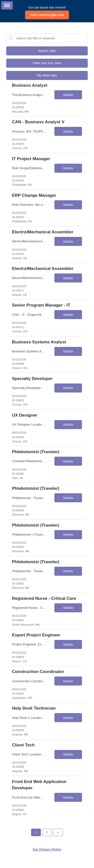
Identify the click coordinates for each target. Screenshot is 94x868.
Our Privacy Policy (47, 849)
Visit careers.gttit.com (47, 15)
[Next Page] (58, 832)
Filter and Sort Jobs (47, 63)
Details (68, 95)
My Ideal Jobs (47, 75)
